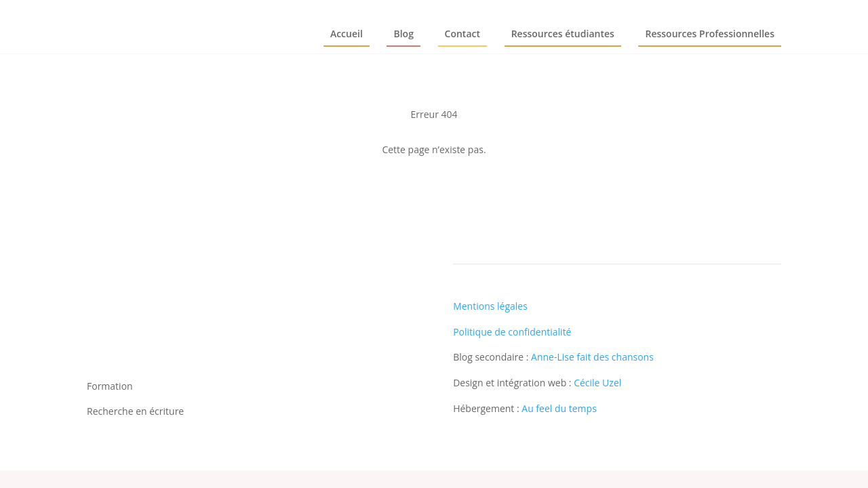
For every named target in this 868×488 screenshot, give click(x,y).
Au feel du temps (559, 408)
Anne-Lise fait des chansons (592, 357)
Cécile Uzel (597, 383)
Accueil (347, 34)
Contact (462, 34)
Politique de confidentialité (512, 332)
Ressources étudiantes (563, 34)
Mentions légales (490, 306)
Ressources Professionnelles (710, 34)
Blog (403, 34)
